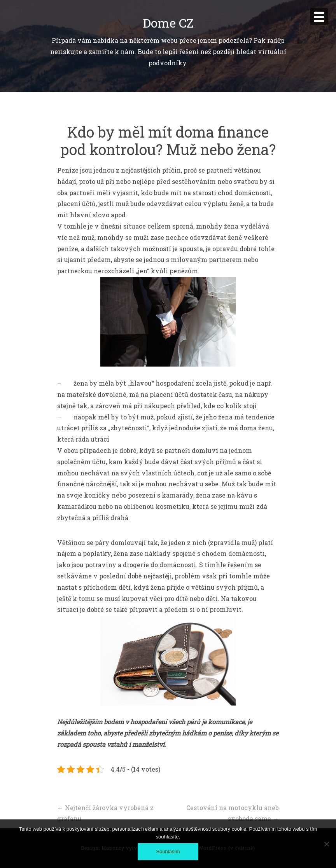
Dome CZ (168, 23)
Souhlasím (168, 851)
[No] (326, 844)
